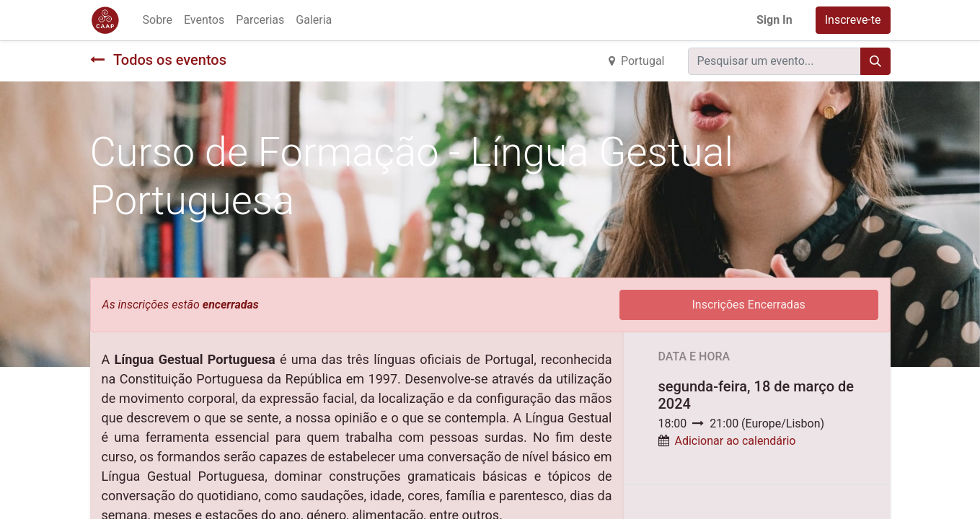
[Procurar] (875, 61)
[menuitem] (158, 20)
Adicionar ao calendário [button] (735, 441)
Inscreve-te (853, 20)
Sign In (774, 20)
